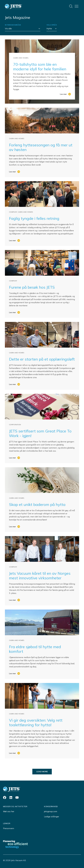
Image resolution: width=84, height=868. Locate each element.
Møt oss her (9, 811)
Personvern (9, 828)
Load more (42, 772)
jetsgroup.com (51, 811)
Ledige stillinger (52, 817)
